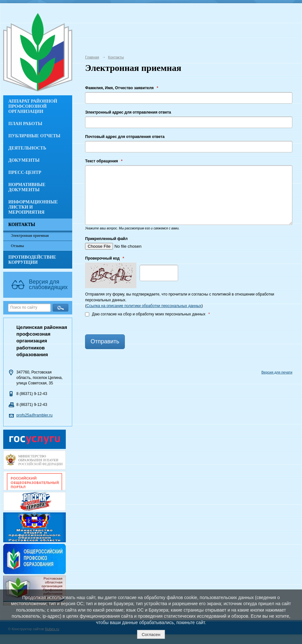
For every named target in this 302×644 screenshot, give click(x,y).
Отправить (105, 341)
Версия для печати (277, 372)
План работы (25, 124)
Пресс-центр (25, 172)
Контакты (22, 224)
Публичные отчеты (34, 136)
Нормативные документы (27, 187)
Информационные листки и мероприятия (33, 207)
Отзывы (17, 246)
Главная (92, 57)
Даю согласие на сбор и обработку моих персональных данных (147, 314)
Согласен (151, 635)
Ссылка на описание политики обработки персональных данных (144, 306)
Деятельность (27, 148)
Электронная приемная (30, 236)
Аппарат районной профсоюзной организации (33, 106)
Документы (24, 160)
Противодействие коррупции (32, 260)
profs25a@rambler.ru (35, 415)
